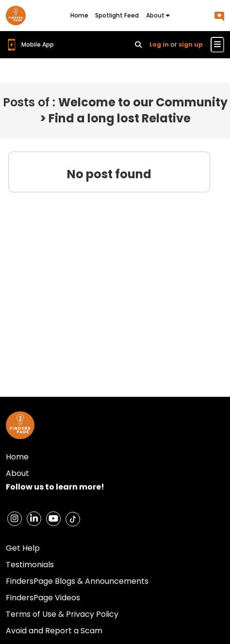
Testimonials (30, 565)
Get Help (23, 548)
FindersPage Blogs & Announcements (77, 581)
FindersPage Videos (43, 598)
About (158, 15)
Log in (159, 44)
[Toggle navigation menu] (217, 45)
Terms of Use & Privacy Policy (62, 614)
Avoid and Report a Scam (54, 631)
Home (79, 15)
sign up (191, 44)
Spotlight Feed (117, 15)
